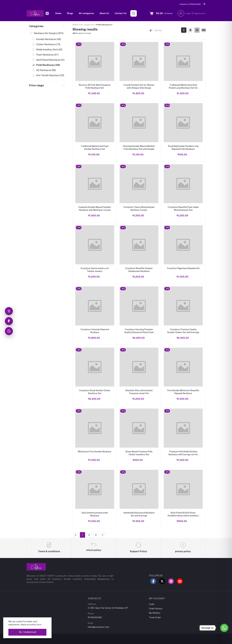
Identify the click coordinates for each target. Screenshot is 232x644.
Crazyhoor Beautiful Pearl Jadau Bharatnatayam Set (183, 209)
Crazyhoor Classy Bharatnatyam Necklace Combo (139, 209)
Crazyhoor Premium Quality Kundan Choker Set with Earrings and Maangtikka (183, 331)
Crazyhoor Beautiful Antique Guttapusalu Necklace (139, 270)
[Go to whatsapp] (224, 628)
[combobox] (167, 31)
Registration (200, 13)
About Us (104, 13)
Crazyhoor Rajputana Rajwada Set (183, 268)
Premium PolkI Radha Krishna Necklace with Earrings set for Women (183, 453)
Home (58, 13)
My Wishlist (155, 613)
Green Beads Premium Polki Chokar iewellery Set (139, 453)
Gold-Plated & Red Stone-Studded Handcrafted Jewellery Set (183, 514)
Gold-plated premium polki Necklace (95, 514)
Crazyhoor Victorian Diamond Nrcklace (95, 331)
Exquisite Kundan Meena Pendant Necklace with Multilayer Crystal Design (95, 209)
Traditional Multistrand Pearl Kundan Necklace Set (95, 148)
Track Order (155, 617)
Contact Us (121, 13)
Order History (156, 609)
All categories (86, 13)
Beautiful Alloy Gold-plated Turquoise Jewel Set (139, 392)
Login (188, 13)
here (39, 625)
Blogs (70, 13)
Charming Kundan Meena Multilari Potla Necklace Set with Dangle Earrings (139, 148)
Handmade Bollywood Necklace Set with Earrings (139, 514)
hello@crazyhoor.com (98, 627)
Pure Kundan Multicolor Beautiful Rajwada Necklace (183, 392)
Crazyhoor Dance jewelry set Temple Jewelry (95, 270)
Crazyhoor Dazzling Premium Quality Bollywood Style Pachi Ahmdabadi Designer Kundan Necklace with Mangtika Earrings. (139, 331)
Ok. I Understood (27, 632)
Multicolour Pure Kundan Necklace (95, 452)
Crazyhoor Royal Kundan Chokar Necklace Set (95, 392)
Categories (36, 26)
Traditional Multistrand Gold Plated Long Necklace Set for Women (183, 87)
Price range (36, 85)
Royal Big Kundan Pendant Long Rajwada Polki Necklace (183, 148)
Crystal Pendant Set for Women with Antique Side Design (139, 86)
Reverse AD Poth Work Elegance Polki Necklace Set (95, 86)
